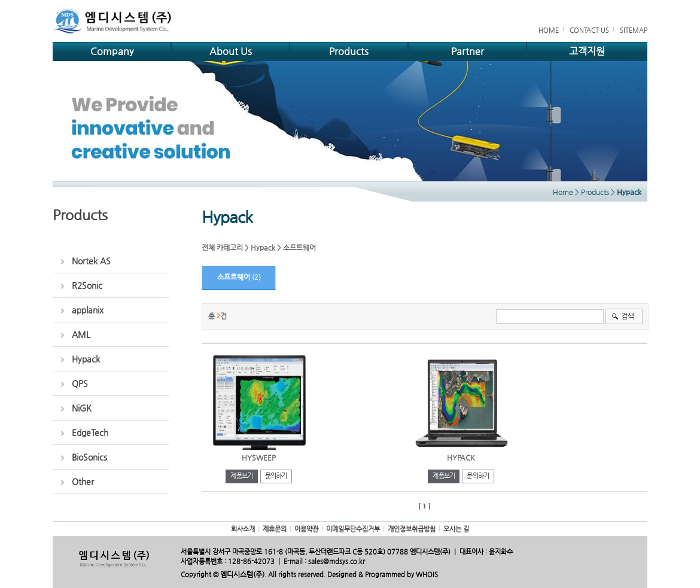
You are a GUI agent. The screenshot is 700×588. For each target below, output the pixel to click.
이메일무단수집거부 (353, 529)
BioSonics (89, 457)
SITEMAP (634, 30)
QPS (80, 383)
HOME (549, 30)
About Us (231, 51)
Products (349, 51)
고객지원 (587, 51)
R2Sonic (87, 285)
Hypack (86, 359)
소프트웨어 (299, 248)
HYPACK (461, 458)
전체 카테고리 (222, 248)
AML (81, 334)
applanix (88, 310)
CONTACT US (589, 30)
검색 (628, 316)
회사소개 (243, 529)
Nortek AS (91, 261)
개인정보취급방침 (412, 529)
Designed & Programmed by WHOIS (383, 575)
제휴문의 (275, 529)
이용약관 (306, 529)
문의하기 (276, 476)
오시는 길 (456, 529)
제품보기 (241, 476)
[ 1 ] (425, 506)
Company (112, 51)
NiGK (82, 408)
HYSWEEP (259, 458)
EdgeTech (90, 432)
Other (83, 482)
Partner (468, 51)
